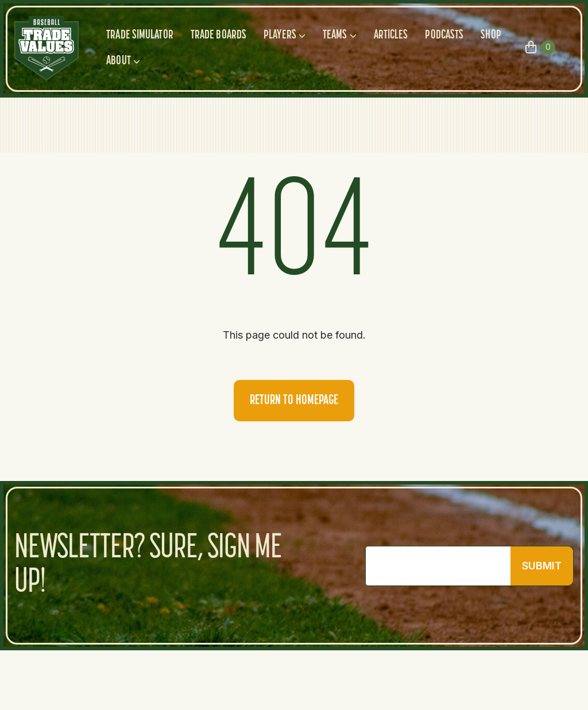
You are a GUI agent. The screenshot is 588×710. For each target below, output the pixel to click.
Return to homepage (294, 401)
